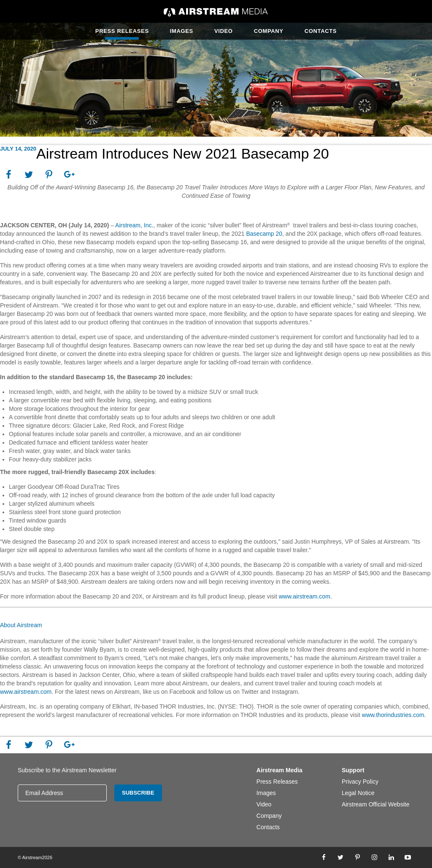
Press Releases (122, 31)
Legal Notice (358, 793)
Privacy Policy (360, 782)
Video (224, 31)
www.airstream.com (305, 596)
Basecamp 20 (264, 234)
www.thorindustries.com (393, 715)
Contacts (321, 31)
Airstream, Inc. (134, 225)
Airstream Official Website (376, 804)
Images (182, 31)
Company (269, 31)
